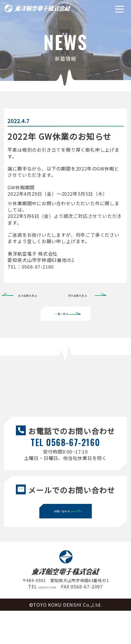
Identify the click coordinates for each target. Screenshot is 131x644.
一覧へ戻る (63, 314)
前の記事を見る (35, 295)
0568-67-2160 (47, 620)
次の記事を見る (85, 295)
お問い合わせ (63, 544)
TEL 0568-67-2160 (65, 459)
